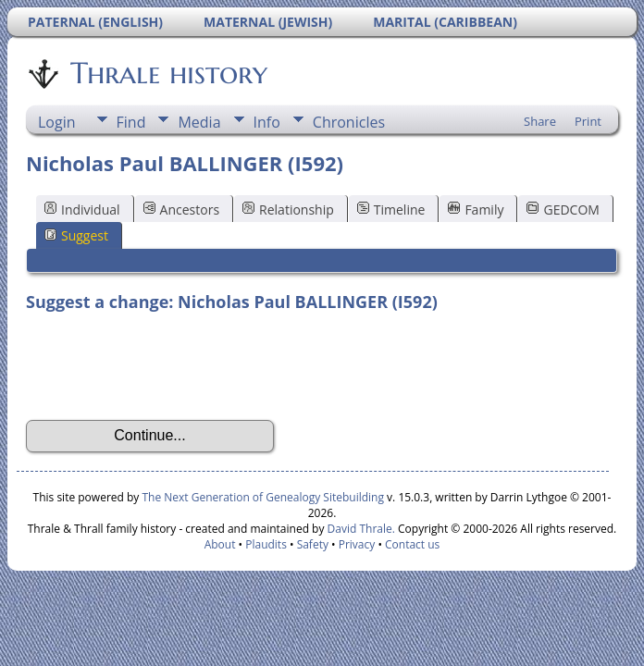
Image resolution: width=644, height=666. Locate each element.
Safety (313, 544)
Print (588, 121)
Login (57, 122)
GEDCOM (563, 210)
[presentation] (167, 366)
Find (131, 122)
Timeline (391, 210)
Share (540, 121)
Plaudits (266, 544)
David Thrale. (359, 529)
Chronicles (349, 122)
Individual (82, 210)
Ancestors (181, 210)
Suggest (76, 235)
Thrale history (167, 73)
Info (267, 122)
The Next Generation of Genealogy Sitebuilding (263, 497)
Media (199, 122)
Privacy (357, 544)
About (220, 544)
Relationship (288, 210)
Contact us (412, 544)
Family (476, 210)
